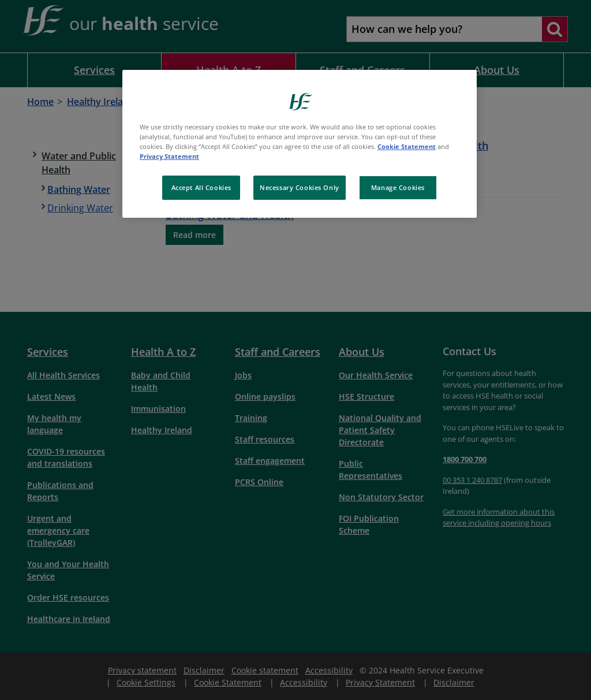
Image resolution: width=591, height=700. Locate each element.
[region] (300, 144)
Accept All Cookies (201, 187)
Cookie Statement (407, 146)
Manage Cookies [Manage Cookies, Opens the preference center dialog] (398, 187)
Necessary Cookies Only (300, 187)
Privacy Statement (169, 156)
